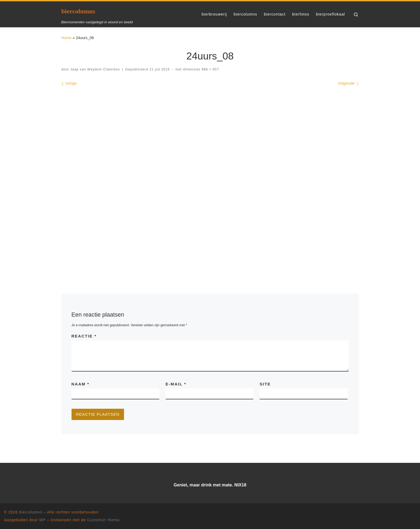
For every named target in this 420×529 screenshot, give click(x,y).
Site (265, 384)
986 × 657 (210, 69)
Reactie (84, 336)
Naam (80, 384)
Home (66, 38)
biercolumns (31, 512)
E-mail (176, 384)
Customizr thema (103, 520)
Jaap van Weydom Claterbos (95, 69)
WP (42, 520)
